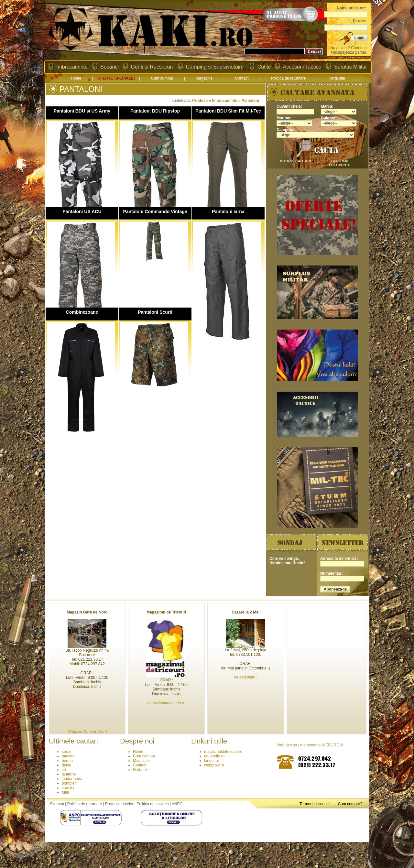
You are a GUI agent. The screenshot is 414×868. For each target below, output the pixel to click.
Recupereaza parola (348, 52)
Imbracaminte (72, 67)
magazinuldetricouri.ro (223, 752)
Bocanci (109, 67)
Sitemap (57, 804)
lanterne (69, 774)
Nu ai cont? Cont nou (349, 48)
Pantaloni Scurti (155, 312)
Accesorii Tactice (302, 67)
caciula (68, 788)
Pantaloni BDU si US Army (82, 111)
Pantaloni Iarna (228, 212)
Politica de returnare (288, 78)
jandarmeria (72, 779)
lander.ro (212, 761)
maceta (68, 756)
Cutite (264, 67)
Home (76, 78)
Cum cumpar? (350, 804)
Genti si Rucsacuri (152, 67)
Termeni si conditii (315, 804)
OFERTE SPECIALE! (116, 78)
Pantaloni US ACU (82, 212)
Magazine (204, 78)
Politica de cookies (153, 804)
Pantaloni (250, 101)
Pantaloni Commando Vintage (155, 212)
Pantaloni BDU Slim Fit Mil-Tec (228, 111)
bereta (67, 761)
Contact (242, 78)
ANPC (177, 804)
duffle (66, 765)
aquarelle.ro (214, 756)
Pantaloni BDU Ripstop (155, 111)
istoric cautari (295, 161)
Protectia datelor (119, 804)
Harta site (337, 78)
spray (66, 752)
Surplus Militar (350, 67)
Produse (200, 101)
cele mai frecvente (340, 163)
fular (65, 792)
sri (64, 770)
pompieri (69, 783)
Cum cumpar (162, 78)
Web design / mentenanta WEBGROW (310, 745)
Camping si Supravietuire (215, 67)
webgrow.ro (214, 765)
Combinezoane (82, 312)
